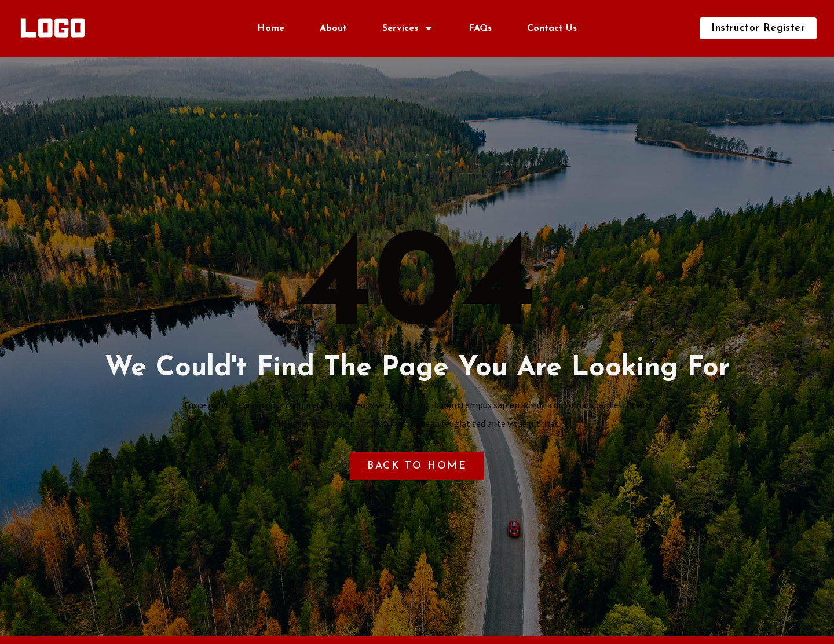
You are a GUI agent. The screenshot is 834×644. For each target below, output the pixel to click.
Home (271, 28)
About (333, 28)
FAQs (480, 28)
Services (408, 28)
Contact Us (552, 28)
